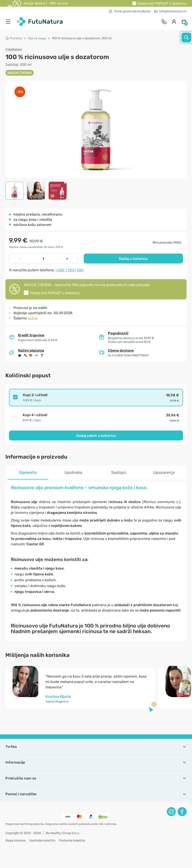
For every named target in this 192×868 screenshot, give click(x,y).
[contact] (164, 22)
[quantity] (43, 259)
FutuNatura (14, 49)
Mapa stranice (16, 840)
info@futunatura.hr (170, 11)
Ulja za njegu (37, 38)
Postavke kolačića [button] (72, 840)
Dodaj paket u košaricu (96, 436)
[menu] (9, 22)
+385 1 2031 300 (69, 270)
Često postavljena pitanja (130, 11)
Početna (14, 38)
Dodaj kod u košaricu (162, 3)
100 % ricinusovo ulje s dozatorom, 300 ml (82, 38)
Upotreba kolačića (42, 840)
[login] (174, 22)
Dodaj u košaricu (133, 259)
